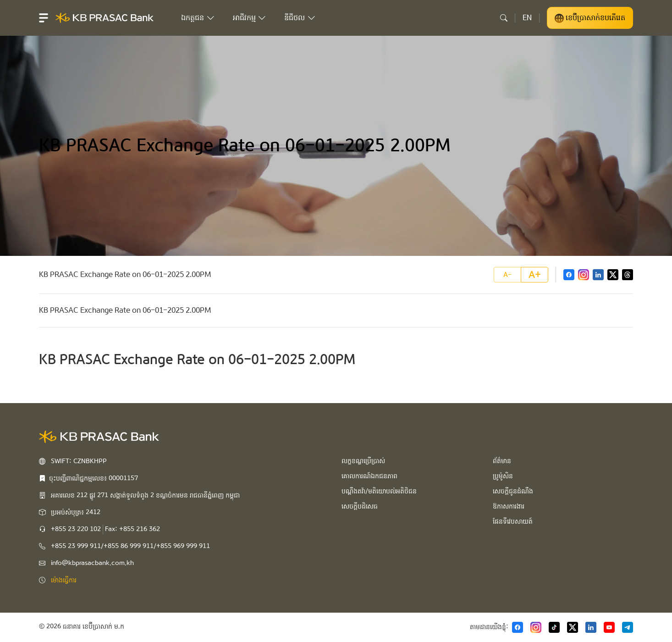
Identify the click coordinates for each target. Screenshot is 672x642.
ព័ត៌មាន (502, 461)
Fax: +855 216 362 (132, 529)
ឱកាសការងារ (509, 506)
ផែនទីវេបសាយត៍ (513, 521)
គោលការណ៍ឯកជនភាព (369, 476)
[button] (44, 18)
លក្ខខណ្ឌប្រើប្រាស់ (363, 461)
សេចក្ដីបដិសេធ (360, 506)
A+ (535, 275)
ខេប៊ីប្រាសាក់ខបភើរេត (590, 18)
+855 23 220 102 (76, 529)
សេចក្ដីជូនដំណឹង (513, 491)
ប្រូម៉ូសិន (503, 476)
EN (527, 18)
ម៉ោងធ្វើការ (64, 580)
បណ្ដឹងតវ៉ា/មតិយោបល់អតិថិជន (379, 491)
